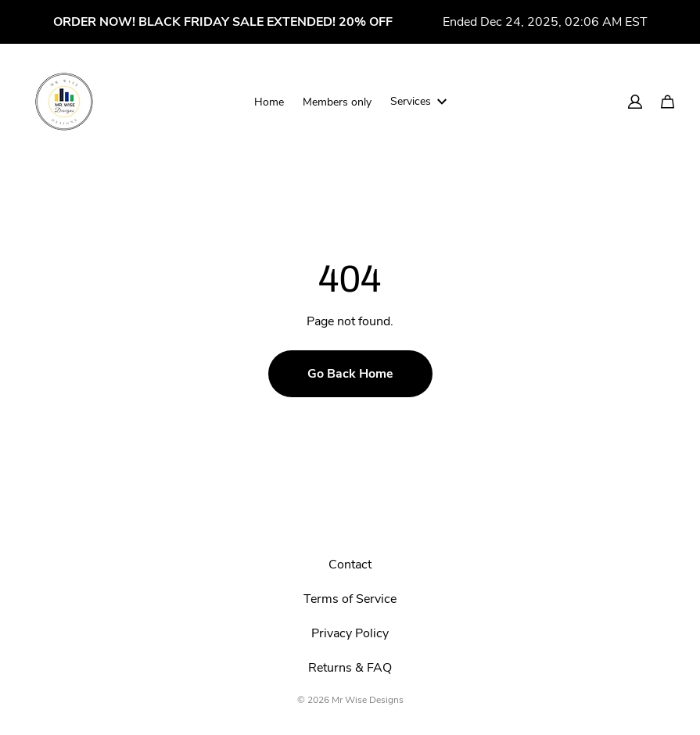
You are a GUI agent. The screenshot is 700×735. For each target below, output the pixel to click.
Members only (337, 102)
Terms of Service (350, 599)
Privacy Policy (350, 633)
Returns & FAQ (350, 668)
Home (269, 102)
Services (418, 101)
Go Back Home (350, 374)
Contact (350, 565)
